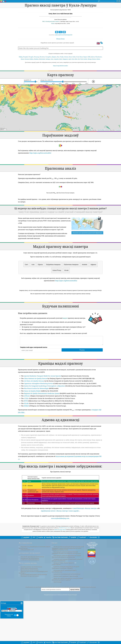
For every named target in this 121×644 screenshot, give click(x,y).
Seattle (85, 59)
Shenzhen (42, 57)
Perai (73, 59)
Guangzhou (48, 57)
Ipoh (70, 59)
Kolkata (31, 59)
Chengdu (31, 57)
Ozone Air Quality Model (32, 412)
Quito (61, 59)
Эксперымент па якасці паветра (30, 601)
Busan (81, 57)
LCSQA (26, 420)
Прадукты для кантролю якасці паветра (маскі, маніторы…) (33, 615)
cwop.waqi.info (56, 607)
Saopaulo (56, 59)
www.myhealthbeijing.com (60, 540)
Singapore (65, 59)
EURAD (26, 427)
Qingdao (54, 57)
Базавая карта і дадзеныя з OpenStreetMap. (66, 619)
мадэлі (65, 340)
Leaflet (90, 130)
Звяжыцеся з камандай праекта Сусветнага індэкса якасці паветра (34, 590)
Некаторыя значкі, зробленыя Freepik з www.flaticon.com (64, 614)
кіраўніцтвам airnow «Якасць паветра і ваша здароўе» (60, 532)
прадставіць (75, 632)
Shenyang (36, 57)
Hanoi (22, 59)
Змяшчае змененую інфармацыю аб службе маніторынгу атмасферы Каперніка (65, 610)
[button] (61, 106)
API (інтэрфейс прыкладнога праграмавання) (34, 617)
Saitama (66, 57)
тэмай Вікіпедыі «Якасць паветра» (85, 530)
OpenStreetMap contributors (104, 130)
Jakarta (93, 57)
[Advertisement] (60, 309)
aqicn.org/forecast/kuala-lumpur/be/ (64, 35)
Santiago (48, 59)
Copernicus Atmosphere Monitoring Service (38, 405)
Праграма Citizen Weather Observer (64, 606)
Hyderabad (42, 59)
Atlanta (98, 59)
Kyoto (70, 57)
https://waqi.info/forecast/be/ (60, 66)
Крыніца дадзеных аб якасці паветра (31, 610)
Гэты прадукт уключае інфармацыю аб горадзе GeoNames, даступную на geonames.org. (66, 599)
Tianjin (62, 57)
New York (80, 59)
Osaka (74, 57)
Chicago (90, 59)
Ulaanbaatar (99, 57)
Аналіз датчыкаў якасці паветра (30, 603)
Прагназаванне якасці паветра (29, 613)
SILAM (26, 425)
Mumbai (36, 59)
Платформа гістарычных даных (30, 619)
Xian (58, 57)
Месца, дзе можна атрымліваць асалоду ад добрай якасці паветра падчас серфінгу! (67, 622)
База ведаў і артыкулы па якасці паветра (32, 600)
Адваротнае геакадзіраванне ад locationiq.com (67, 617)
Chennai (27, 59)
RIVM (26, 422)
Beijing (21, 57)
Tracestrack (118, 130)
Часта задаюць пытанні (28, 606)
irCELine (27, 417)
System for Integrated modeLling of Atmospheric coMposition (44, 407)
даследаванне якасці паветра (30, 596)
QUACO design (57, 625)
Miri (76, 59)
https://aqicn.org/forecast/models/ (40, 153)
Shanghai (26, 57)
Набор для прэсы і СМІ (27, 593)
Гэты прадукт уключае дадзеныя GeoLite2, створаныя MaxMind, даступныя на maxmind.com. (66, 595)
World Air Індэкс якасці (65, 571)
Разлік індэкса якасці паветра (29, 611)
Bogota (85, 57)
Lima (52, 59)
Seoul (78, 57)
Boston (94, 59)
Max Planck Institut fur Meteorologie (36, 410)
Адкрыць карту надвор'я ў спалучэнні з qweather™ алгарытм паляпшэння (67, 603)
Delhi (89, 57)
